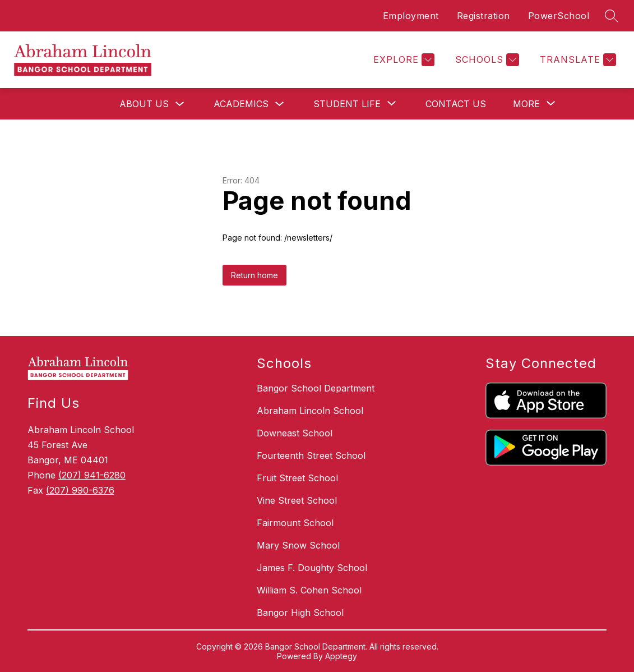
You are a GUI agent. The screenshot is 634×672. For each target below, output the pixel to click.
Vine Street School (297, 500)
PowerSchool (559, 16)
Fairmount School (295, 523)
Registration (483, 16)
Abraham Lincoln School (310, 411)
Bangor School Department (316, 388)
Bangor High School (300, 613)
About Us (144, 104)
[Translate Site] (577, 60)
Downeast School (295, 433)
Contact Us (456, 104)
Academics (241, 104)
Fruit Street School (297, 478)
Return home (254, 275)
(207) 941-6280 (92, 475)
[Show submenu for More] (526, 104)
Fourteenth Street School (311, 455)
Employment (411, 16)
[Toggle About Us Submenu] (180, 104)
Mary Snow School (298, 545)
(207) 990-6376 (80, 490)
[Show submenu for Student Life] (347, 104)
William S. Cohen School (309, 590)
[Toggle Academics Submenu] (280, 104)
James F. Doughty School (312, 568)
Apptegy (341, 656)
